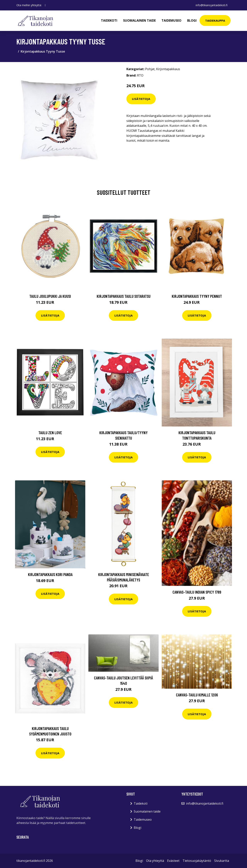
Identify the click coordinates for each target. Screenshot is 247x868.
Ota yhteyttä (155, 861)
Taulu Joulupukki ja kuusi (50, 296)
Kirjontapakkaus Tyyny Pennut (197, 296)
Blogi (192, 20)
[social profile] (45, 5)
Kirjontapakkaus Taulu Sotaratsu (124, 296)
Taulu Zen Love (50, 433)
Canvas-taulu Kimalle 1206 (197, 695)
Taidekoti (109, 20)
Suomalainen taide (139, 20)
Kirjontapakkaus (168, 69)
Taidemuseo (171, 20)
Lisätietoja (141, 99)
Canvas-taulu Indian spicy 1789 (197, 592)
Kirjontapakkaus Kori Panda (50, 574)
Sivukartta (222, 861)
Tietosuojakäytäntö (197, 861)
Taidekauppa (215, 20)
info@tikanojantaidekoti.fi (212, 5)
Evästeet (173, 861)
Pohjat (150, 69)
